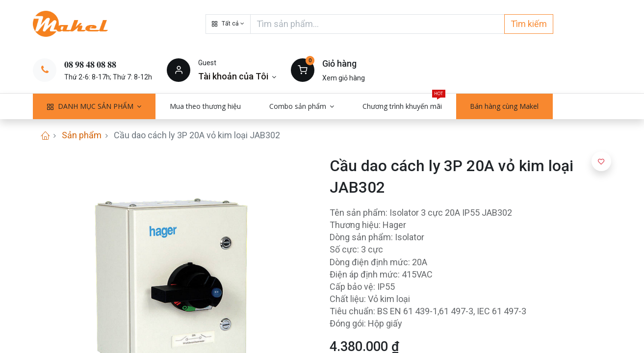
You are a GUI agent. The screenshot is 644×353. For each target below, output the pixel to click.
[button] (228, 24)
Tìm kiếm (529, 24)
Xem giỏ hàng (344, 78)
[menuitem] (205, 106)
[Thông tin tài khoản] (237, 76)
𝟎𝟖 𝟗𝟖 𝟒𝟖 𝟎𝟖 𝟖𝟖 (90, 64)
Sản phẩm (82, 135)
